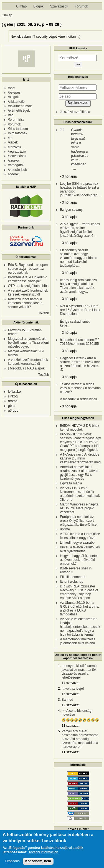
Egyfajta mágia (71, 483)
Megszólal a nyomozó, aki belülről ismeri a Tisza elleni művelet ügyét (28, 343)
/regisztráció (17, 151)
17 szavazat (70, 683)
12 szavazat (70, 705)
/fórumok (15, 124)
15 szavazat (70, 694)
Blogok (38, 6)
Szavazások (59, 6)
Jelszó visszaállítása (75, 112)
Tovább (44, 313)
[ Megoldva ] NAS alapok (26, 368)
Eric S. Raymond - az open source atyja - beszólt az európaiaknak (28, 269)
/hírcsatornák (18, 133)
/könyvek (15, 147)
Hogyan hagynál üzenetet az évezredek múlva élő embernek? (79, 560)
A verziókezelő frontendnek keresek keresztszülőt (28, 292)
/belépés (14, 93)
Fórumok (81, 6)
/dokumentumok (20, 106)
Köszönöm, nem (38, 863)
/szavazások (17, 156)
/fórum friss (16, 120)
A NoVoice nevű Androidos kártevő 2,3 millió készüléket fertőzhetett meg (80, 458)
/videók (13, 174)
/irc (10, 138)
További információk (43, 855)
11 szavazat (70, 726)
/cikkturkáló (16, 102)
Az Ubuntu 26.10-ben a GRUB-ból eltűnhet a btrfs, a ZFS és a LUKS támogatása (79, 608)
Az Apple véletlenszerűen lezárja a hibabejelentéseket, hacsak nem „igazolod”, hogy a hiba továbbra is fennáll (80, 627)
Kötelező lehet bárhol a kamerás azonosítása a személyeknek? (25, 303)
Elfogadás (12, 863)
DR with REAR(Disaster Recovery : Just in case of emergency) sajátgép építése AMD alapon (79, 592)
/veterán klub (18, 170)
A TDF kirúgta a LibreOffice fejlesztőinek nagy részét (80, 536)
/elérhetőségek (19, 111)
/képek (13, 142)
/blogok (13, 97)
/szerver (14, 161)
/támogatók (16, 165)
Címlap (21, 6)
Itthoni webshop (72, 582)
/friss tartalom (18, 129)
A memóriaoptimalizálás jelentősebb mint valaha (78, 641)
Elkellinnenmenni (73, 577)
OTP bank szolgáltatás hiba (28, 286)
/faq (11, 115)
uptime (65, 529)
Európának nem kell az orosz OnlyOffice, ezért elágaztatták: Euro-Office (78, 521)
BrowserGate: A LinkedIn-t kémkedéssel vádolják (27, 279)
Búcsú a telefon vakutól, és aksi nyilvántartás (80, 549)
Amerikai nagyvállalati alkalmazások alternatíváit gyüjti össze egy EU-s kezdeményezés (79, 473)
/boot (12, 88)
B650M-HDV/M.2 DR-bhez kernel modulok (79, 428)
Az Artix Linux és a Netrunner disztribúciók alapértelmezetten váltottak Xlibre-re (80, 494)
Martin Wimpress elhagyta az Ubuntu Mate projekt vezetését (79, 508)
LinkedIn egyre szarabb (77, 543)
